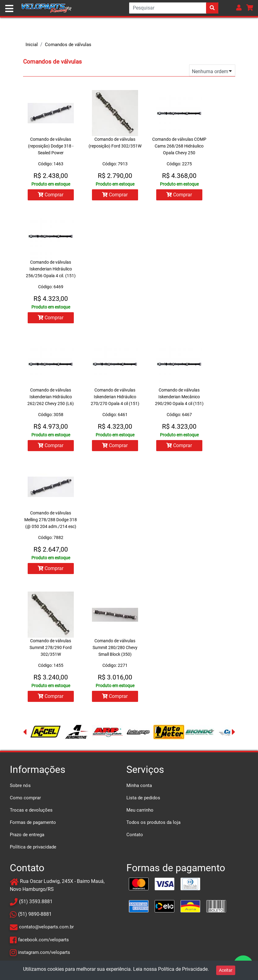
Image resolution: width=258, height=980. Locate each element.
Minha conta (139, 787)
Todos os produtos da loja (153, 824)
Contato (135, 836)
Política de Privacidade (183, 969)
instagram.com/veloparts (44, 954)
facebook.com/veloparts (44, 941)
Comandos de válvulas (68, 45)
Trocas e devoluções (31, 812)
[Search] (174, 8)
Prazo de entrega (27, 836)
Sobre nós (20, 787)
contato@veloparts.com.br (46, 929)
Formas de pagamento (33, 824)
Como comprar (25, 800)
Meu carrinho (140, 812)
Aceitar (226, 970)
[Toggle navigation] (9, 9)
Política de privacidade (33, 849)
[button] (239, 8)
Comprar (50, 195)
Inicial (32, 45)
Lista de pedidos (143, 800)
